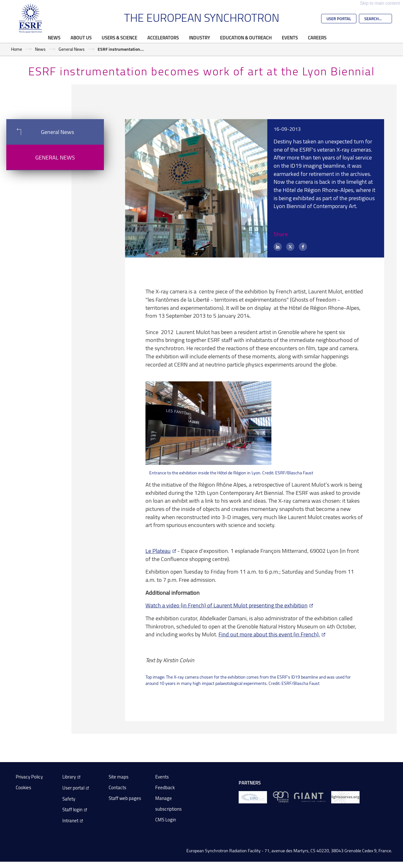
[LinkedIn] (278, 247)
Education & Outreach (246, 38)
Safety (69, 799)
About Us (81, 38)
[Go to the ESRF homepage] (31, 18)
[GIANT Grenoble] (310, 797)
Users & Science (119, 38)
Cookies (23, 787)
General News (72, 49)
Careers (317, 38)
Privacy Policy (29, 777)
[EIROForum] (253, 797)
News (54, 38)
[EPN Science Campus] (281, 797)
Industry (199, 38)
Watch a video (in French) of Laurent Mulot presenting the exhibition (227, 605)
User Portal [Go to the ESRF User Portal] (339, 19)
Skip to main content (380, 3)
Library (69, 777)
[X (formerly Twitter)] (290, 247)
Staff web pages (125, 798)
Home (17, 49)
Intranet (70, 821)
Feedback (165, 787)
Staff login (72, 810)
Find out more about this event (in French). (269, 634)
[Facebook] (303, 247)
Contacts (117, 787)
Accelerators (163, 38)
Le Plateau (158, 551)
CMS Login (166, 820)
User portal (73, 788)
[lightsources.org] (345, 797)
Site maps (119, 777)
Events (290, 38)
